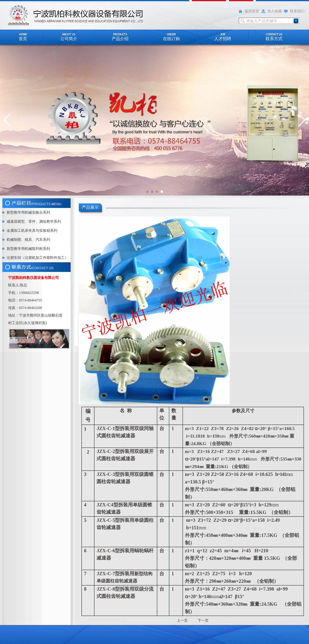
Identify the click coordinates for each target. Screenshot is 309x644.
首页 (23, 39)
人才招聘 (223, 39)
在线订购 (171, 39)
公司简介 (69, 39)
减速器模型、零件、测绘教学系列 (34, 222)
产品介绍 (120, 39)
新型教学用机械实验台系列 (28, 212)
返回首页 (252, 11)
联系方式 (274, 39)
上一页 (183, 620)
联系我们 (297, 11)
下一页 (203, 620)
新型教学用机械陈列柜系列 (28, 249)
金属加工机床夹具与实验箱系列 (32, 231)
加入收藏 (275, 11)
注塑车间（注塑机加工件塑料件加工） (37, 258)
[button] (7, 120)
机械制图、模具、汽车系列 (28, 240)
